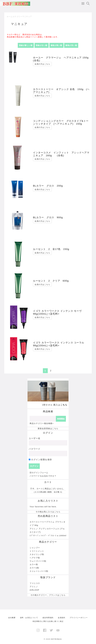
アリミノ (34, 587)
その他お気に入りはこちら (48, 512)
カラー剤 (34, 564)
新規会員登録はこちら (48, 428)
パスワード (35, 449)
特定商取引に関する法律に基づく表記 (48, 621)
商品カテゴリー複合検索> (42, 423)
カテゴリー (17, 17)
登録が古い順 (42, 45)
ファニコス (35, 583)
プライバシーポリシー (79, 618)
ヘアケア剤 (35, 558)
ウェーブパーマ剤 (38, 561)
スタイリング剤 (37, 554)
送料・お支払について (29, 618)
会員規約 (61, 618)
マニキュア (27, 16)
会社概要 (12, 618)
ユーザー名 (35, 438)
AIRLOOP (34, 590)
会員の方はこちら (42, 64)
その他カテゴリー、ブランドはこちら (48, 595)
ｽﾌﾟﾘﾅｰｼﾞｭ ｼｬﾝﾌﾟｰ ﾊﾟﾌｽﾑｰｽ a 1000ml (48, 536)
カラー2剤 (34, 568)
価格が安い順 (71, 45)
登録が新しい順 (26, 45)
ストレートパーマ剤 (39, 571)
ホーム (10, 17)
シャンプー (35, 548)
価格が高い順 (56, 45)
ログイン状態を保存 (40, 460)
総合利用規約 (48, 618)
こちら (64, 405)
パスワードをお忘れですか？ (43, 476)
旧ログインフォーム (39, 473)
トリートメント (37, 551)
